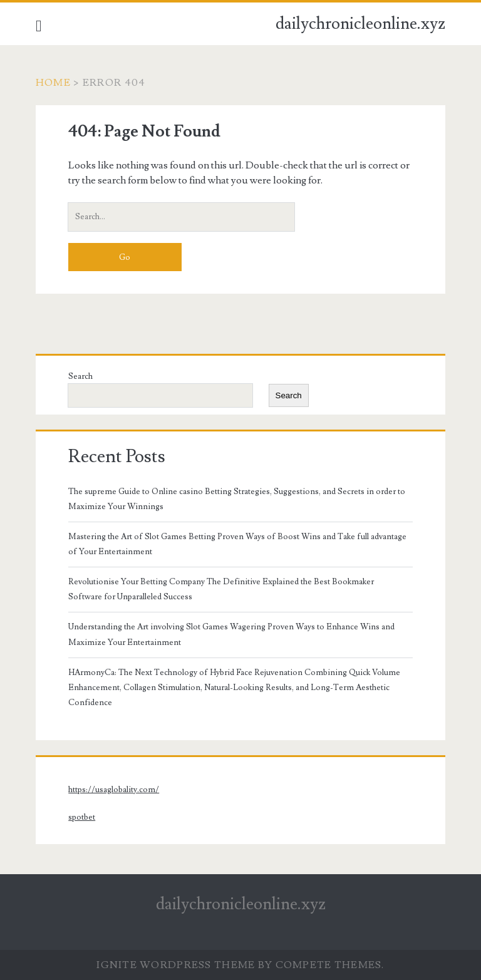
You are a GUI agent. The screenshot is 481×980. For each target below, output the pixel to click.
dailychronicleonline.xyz (360, 24)
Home (53, 83)
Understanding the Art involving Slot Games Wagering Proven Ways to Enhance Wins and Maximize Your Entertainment (231, 634)
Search (80, 376)
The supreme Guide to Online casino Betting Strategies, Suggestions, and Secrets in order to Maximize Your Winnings (237, 499)
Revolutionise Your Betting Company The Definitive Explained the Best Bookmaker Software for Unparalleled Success (221, 589)
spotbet (82, 817)
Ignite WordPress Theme (176, 965)
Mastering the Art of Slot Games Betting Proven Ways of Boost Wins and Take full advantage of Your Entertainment (237, 544)
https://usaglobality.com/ (114, 790)
